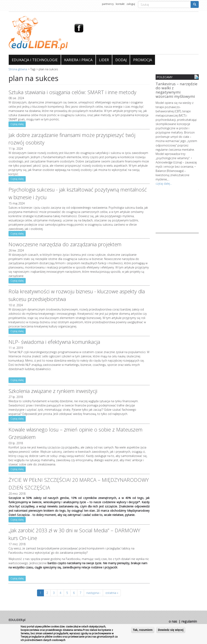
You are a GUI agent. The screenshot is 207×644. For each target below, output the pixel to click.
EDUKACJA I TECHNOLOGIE (35, 60)
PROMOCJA (143, 60)
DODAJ (121, 60)
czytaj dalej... (164, 183)
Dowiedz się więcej (171, 630)
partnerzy (108, 4)
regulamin (189, 621)
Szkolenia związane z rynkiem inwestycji (53, 391)
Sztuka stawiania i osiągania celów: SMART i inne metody (72, 92)
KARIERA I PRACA (78, 60)
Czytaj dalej (17, 124)
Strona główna (18, 69)
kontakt (120, 4)
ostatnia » (112, 593)
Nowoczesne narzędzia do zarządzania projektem (65, 244)
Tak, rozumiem (143, 630)
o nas (173, 621)
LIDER (104, 60)
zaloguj (131, 4)
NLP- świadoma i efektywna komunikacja (54, 342)
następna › (93, 593)
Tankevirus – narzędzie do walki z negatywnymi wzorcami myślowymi (177, 90)
